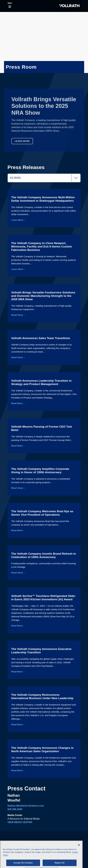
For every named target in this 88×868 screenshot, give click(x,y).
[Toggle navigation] (10, 6)
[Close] (79, 849)
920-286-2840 (15, 809)
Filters (45, 178)
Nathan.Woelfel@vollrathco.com (26, 806)
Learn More (22, 141)
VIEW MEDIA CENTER (20, 822)
